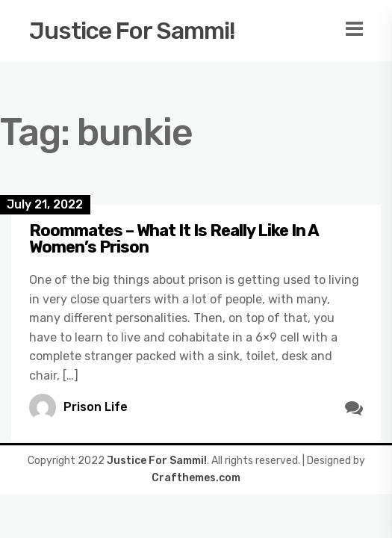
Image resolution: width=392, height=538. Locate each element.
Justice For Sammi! (132, 31)
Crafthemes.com (196, 478)
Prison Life (96, 407)
